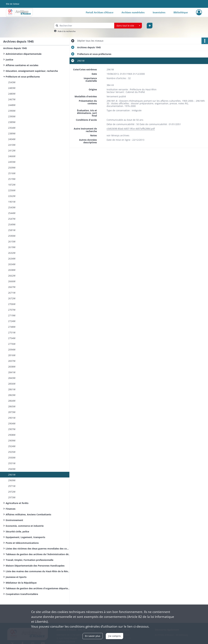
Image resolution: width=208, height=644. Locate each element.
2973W (12, 497)
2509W (12, 168)
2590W (12, 236)
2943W (12, 469)
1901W (12, 202)
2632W (12, 253)
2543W (12, 82)
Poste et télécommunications (22, 543)
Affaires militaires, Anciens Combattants (28, 514)
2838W (12, 367)
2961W (12, 475)
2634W (12, 259)
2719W (12, 315)
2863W (12, 395)
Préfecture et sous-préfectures (23, 77)
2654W (12, 264)
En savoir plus (93, 636)
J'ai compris (114, 636)
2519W (12, 179)
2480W (12, 94)
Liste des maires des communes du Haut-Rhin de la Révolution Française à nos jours (38, 571)
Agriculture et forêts (17, 503)
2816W (12, 355)
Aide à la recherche (67, 31)
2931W (12, 463)
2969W (12, 480)
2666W (12, 281)
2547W (12, 219)
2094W (12, 350)
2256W (12, 190)
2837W (12, 361)
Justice (9, 60)
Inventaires (159, 12)
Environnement (14, 520)
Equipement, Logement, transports (25, 537)
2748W (12, 327)
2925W (12, 452)
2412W (12, 151)
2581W (12, 230)
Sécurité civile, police (17, 531)
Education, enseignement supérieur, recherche (32, 71)
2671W (12, 293)
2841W (12, 372)
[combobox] (128, 26)
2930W (12, 458)
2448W (12, 105)
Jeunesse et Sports (16, 577)
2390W (12, 111)
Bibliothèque (181, 12)
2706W (12, 304)
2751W (12, 332)
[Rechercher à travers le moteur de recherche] (86, 26)
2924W (12, 446)
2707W (12, 310)
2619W (12, 247)
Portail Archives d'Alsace (100, 12)
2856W (12, 384)
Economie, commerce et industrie (25, 526)
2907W (12, 429)
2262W (12, 196)
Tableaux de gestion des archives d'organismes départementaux (38, 588)
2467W (12, 99)
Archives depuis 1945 (15, 48)
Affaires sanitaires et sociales (22, 65)
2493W (12, 162)
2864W (12, 401)
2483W (12, 88)
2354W (12, 128)
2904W (12, 423)
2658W (12, 270)
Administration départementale (24, 54)
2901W (12, 418)
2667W (12, 287)
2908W (12, 435)
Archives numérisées (133, 12)
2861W (12, 389)
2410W (12, 145)
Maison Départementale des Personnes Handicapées (35, 566)
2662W (12, 276)
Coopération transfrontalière (22, 594)
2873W (12, 412)
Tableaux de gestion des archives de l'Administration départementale (38, 554)
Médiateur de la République (21, 583)
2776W (12, 344)
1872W (12, 185)
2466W (12, 156)
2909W (12, 441)
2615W (12, 242)
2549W (12, 224)
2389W (12, 122)
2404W (12, 139)
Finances (11, 509)
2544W (12, 213)
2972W (12, 492)
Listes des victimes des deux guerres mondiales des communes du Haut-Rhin (38, 549)
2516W (12, 173)
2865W (12, 406)
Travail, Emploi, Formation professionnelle (29, 560)
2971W (12, 486)
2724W (12, 321)
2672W (12, 298)
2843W (12, 378)
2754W (12, 338)
